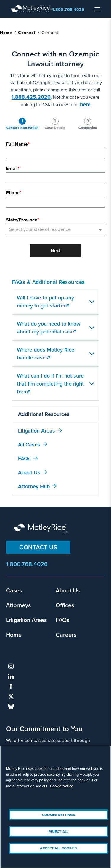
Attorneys (18, 605)
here (85, 104)
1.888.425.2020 (31, 97)
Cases (14, 590)
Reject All (58, 837)
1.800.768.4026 (68, 10)
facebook (11, 686)
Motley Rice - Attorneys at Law (32, 9)
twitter (11, 697)
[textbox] (55, 230)
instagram (11, 666)
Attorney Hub (34, 486)
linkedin (11, 676)
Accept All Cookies (58, 853)
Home (6, 33)
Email (12, 168)
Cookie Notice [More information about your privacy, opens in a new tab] (61, 791)
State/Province (22, 220)
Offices (65, 605)
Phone (13, 193)
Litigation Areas (37, 431)
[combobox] (55, 230)
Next (55, 251)
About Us (29, 472)
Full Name (17, 144)
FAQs (24, 458)
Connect (27, 33)
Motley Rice (41, 529)
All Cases (29, 444)
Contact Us (38, 547)
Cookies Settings (59, 820)
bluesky (11, 707)
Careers (66, 635)
